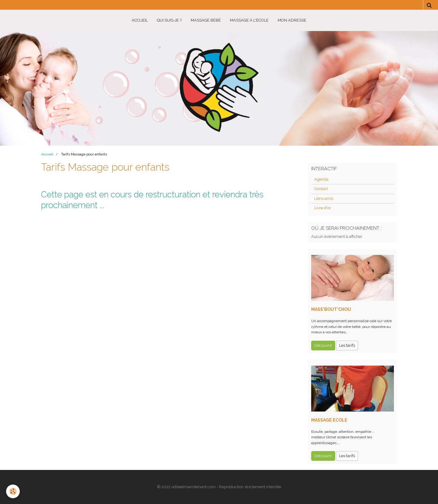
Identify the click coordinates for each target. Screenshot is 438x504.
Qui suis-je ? (169, 20)
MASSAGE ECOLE (329, 420)
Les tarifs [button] (347, 345)
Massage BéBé (206, 20)
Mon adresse (292, 20)
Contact (321, 189)
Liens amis (324, 198)
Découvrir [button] (323, 345)
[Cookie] (13, 491)
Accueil (140, 20)
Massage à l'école (249, 20)
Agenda (321, 179)
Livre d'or (323, 208)
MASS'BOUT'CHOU (331, 309)
